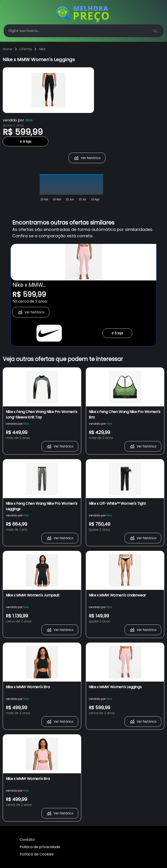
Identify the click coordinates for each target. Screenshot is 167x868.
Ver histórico (87, 158)
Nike (42, 49)
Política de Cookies (37, 854)
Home (8, 49)
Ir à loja (26, 141)
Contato (27, 840)
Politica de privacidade (40, 847)
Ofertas (26, 49)
